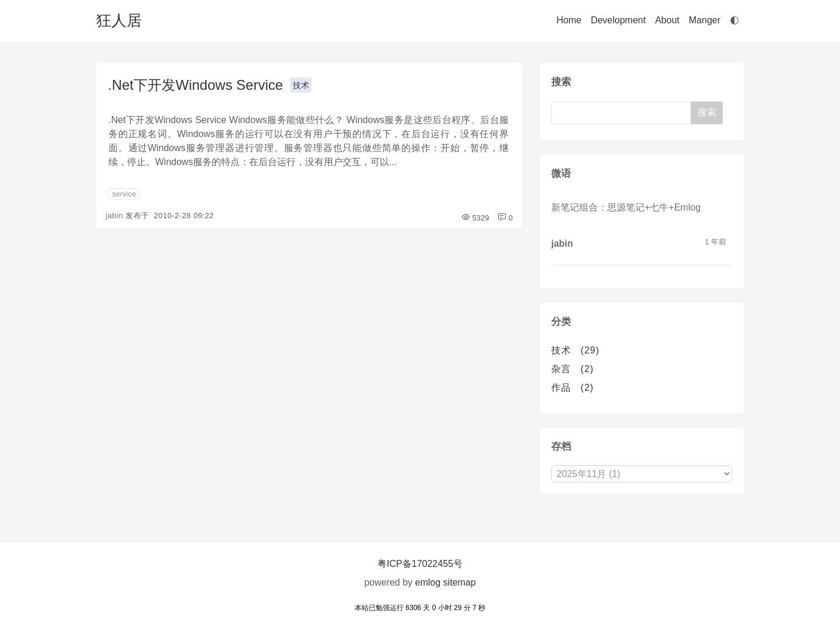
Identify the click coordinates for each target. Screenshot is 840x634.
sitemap (460, 582)
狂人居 (119, 20)
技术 (301, 85)
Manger (705, 20)
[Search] (624, 113)
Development (618, 20)
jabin (114, 216)
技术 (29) (575, 350)
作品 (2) (573, 388)
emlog (428, 582)
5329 (475, 218)
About (667, 20)
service (124, 194)
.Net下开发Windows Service (195, 85)
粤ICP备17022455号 (420, 564)
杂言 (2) (573, 369)
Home (569, 20)
